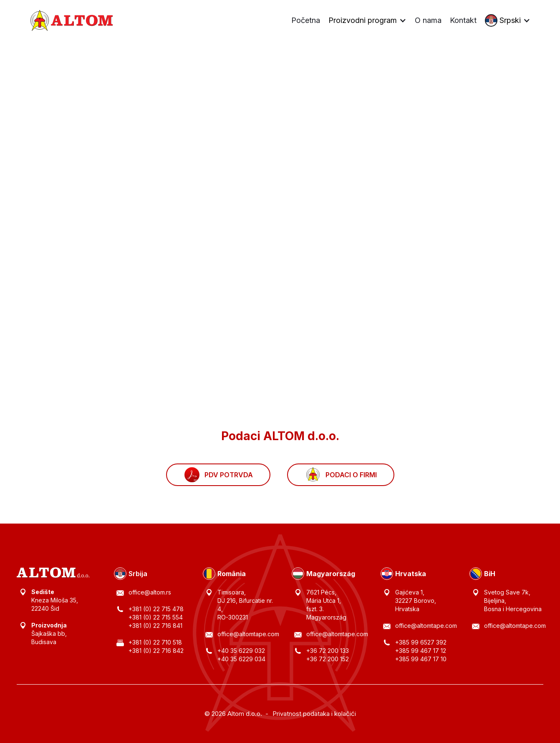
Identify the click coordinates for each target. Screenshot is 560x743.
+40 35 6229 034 (241, 659)
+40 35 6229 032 (241, 651)
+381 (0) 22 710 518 (155, 642)
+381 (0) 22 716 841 (155, 626)
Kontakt (463, 20)
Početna (306, 20)
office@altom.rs (150, 592)
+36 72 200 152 (328, 659)
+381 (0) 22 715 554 (156, 617)
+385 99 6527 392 (421, 642)
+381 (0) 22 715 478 (156, 609)
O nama (428, 20)
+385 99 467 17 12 (421, 651)
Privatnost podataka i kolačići (314, 714)
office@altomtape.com (248, 634)
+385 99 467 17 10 (421, 659)
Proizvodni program (363, 20)
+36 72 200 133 (328, 651)
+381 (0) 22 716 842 (156, 651)
